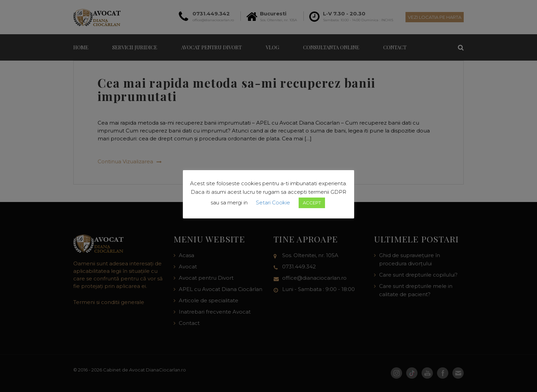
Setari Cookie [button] (273, 203)
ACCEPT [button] (312, 203)
